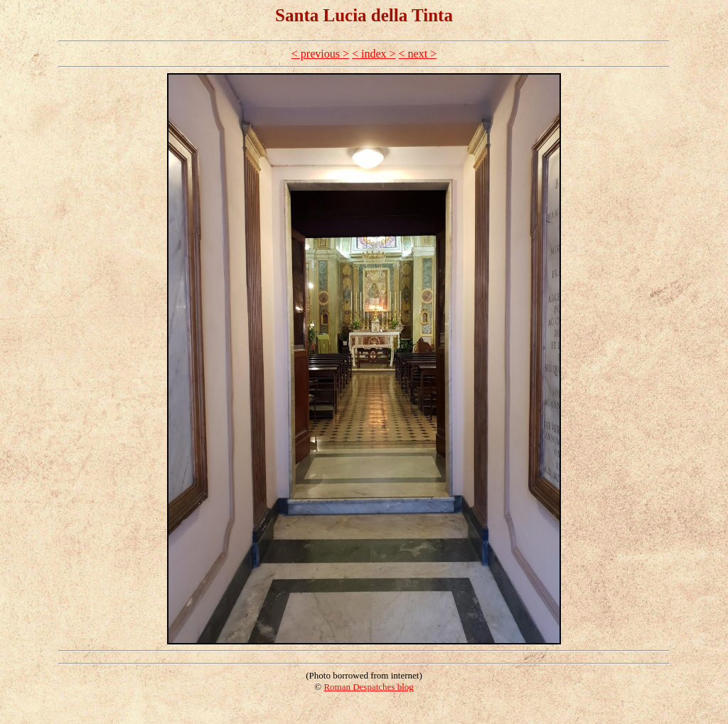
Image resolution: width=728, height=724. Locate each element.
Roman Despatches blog (368, 687)
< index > (374, 54)
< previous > (320, 54)
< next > (418, 54)
